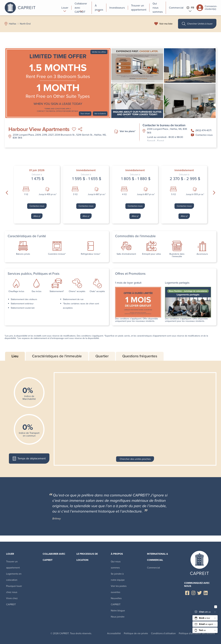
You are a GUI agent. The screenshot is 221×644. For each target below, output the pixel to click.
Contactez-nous (202, 135)
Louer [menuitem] (10, 554)
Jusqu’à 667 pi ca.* (97, 194)
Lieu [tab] (15, 356)
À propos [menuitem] (117, 554)
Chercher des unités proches (135, 459)
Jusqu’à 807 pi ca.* (146, 194)
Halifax (13, 24)
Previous (7, 193)
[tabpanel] (110, 419)
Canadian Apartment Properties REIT (31, 8)
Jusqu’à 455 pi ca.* (48, 194)
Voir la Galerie (100, 114)
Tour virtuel (85, 114)
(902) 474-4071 (201, 130)
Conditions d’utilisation (163, 633)
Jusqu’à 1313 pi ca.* (195, 194)
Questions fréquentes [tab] (140, 356)
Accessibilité (114, 633)
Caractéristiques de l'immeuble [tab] (57, 356)
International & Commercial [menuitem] (157, 557)
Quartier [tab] (102, 356)
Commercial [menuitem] (153, 568)
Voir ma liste (166, 24)
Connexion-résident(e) (207, 8)
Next (214, 193)
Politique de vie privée (136, 633)
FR (190, 8)
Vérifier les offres (99, 52)
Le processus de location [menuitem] (87, 557)
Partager (80, 129)
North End (25, 24)
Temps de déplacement (29, 459)
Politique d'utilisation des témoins (197, 633)
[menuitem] (65, 8)
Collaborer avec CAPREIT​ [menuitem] (54, 557)
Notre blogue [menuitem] (118, 611)
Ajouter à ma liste (74, 129)
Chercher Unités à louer (197, 24)
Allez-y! (37, 216)
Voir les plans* (125, 131)
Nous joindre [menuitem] (118, 617)
